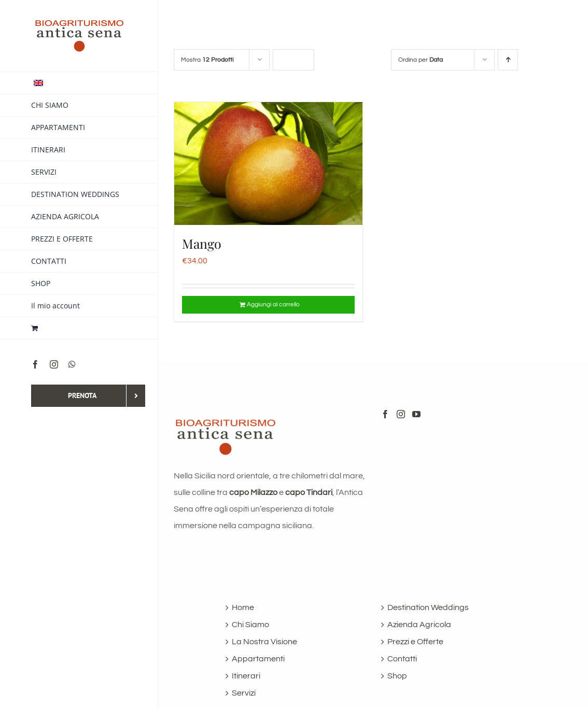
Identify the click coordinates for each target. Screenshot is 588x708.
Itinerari (246, 676)
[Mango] (268, 164)
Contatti (402, 659)
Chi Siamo (250, 625)
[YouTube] (416, 414)
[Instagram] (401, 414)
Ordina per (421, 60)
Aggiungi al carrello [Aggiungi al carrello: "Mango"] (273, 305)
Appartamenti (258, 659)
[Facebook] (385, 414)
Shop (397, 676)
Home (243, 607)
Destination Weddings (428, 607)
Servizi (244, 693)
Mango (202, 243)
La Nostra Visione (264, 642)
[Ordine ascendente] (508, 60)
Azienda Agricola (419, 625)
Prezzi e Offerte (415, 642)
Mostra (207, 60)
